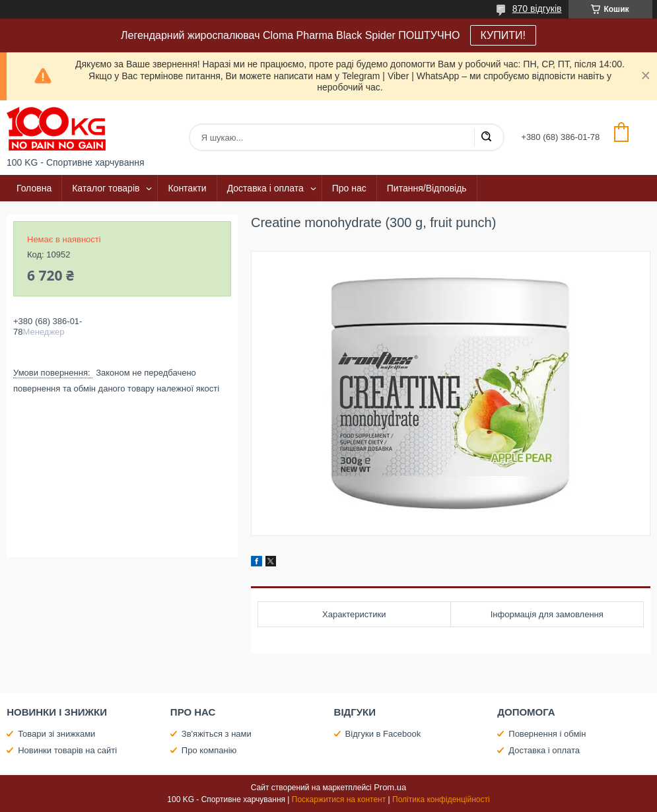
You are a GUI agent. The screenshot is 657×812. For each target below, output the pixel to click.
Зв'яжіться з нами (217, 734)
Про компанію (209, 750)
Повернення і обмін (547, 734)
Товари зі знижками (56, 734)
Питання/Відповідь (427, 188)
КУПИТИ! (503, 35)
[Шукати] (486, 137)
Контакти (187, 188)
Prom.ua (390, 787)
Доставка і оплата (265, 188)
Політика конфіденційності (441, 799)
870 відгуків (537, 9)
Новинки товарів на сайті (67, 750)
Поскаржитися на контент (339, 799)
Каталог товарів (106, 188)
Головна (34, 188)
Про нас (349, 188)
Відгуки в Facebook (383, 734)
